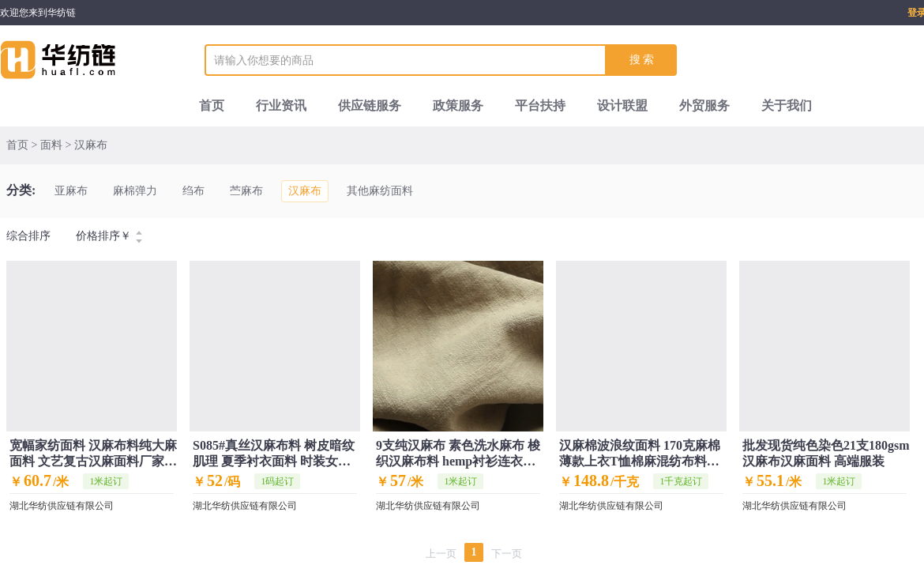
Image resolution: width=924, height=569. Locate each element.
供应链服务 (370, 106)
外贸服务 (704, 106)
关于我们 (787, 106)
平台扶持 (540, 106)
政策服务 (458, 106)
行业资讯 (281, 106)
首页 (212, 106)
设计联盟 (622, 106)
